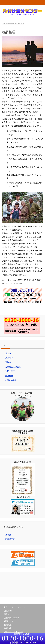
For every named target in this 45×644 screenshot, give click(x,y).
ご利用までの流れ (13, 367)
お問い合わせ (11, 380)
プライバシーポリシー (14, 632)
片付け (8, 353)
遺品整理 (9, 358)
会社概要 (9, 376)
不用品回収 (10, 539)
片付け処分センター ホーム (16, 607)
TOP (13, 24)
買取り (8, 362)
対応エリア (10, 371)
